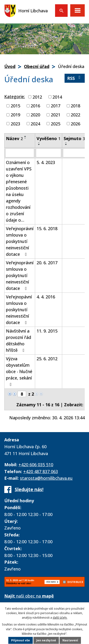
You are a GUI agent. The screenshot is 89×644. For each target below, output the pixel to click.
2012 (37, 97)
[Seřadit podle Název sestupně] (25, 138)
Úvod (10, 66)
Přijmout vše (21, 640)
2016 (35, 106)
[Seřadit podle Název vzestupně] (25, 136)
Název (14, 138)
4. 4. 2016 (46, 297)
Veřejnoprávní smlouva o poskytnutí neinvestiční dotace (20, 241)
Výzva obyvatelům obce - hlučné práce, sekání (19, 371)
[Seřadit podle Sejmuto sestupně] (66, 145)
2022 (75, 115)
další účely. (60, 618)
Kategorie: (15, 96)
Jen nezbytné (46, 640)
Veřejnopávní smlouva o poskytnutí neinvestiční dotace (19, 310)
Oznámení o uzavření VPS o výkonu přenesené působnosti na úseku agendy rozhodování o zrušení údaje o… (19, 191)
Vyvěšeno (49, 138)
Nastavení (70, 640)
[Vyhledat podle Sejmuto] (74, 153)
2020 (35, 115)
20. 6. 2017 (47, 263)
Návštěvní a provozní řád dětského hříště (19, 340)
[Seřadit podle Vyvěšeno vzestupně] (39, 143)
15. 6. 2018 (47, 228)
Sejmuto (74, 138)
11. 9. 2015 (47, 331)
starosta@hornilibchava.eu (46, 478)
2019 (15, 115)
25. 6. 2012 (47, 359)
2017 (56, 106)
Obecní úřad (37, 66)
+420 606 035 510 (36, 465)
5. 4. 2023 (46, 162)
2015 (15, 106)
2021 (56, 115)
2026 (75, 123)
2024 (35, 123)
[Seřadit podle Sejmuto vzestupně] (66, 143)
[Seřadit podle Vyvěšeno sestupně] (39, 145)
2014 (57, 97)
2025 (56, 123)
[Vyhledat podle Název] (20, 153)
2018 (75, 106)
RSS (75, 78)
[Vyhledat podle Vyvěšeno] (49, 153)
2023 (15, 123)
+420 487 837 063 (41, 471)
